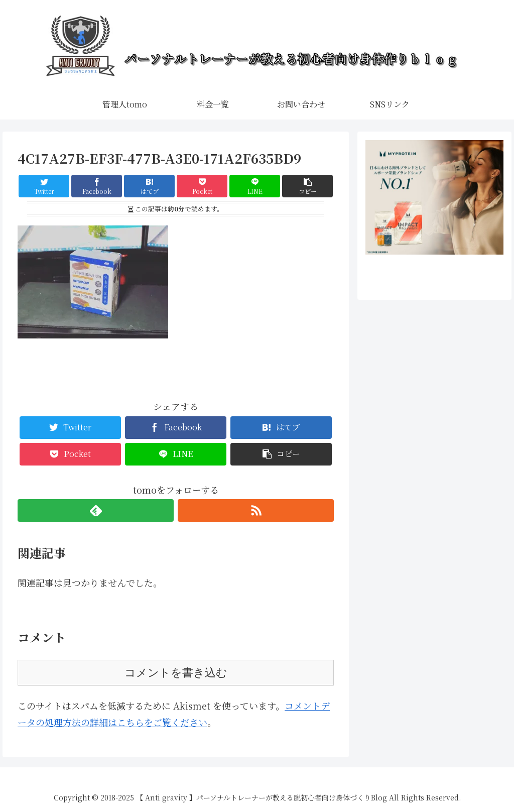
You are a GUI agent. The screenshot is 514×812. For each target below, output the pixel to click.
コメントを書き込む (176, 673)
